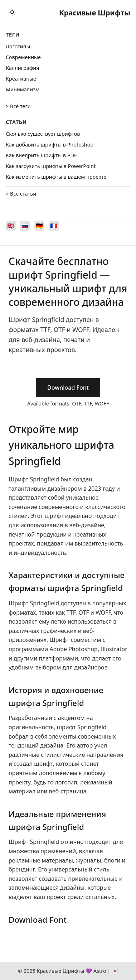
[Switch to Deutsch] (39, 226)
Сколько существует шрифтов (43, 134)
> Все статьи (21, 194)
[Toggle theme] (12, 13)
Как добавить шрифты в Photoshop (50, 145)
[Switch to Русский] (25, 226)
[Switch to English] (11, 226)
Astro (100, 971)
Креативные (21, 79)
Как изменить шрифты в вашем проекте (56, 177)
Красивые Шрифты (95, 13)
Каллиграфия (23, 68)
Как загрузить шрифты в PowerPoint (51, 166)
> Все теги (18, 106)
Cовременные (23, 57)
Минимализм (23, 89)
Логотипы (18, 46)
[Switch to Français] (54, 226)
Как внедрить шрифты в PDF (41, 155)
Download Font (68, 388)
